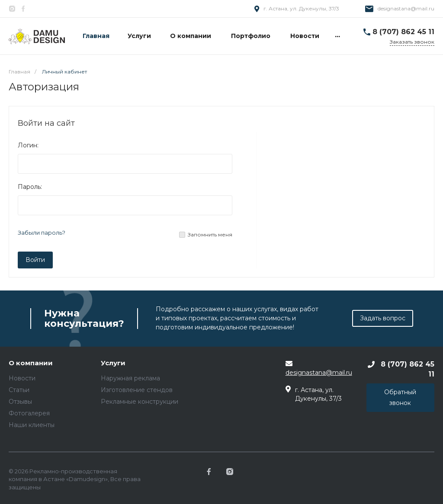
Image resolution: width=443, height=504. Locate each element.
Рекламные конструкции (140, 402)
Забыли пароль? (42, 233)
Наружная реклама (130, 378)
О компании (31, 363)
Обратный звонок (400, 397)
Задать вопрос (383, 318)
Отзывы (20, 402)
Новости (22, 378)
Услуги (113, 363)
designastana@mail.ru (406, 8)
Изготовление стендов (137, 390)
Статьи (19, 390)
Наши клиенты (32, 425)
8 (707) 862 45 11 (403, 32)
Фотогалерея (29, 413)
